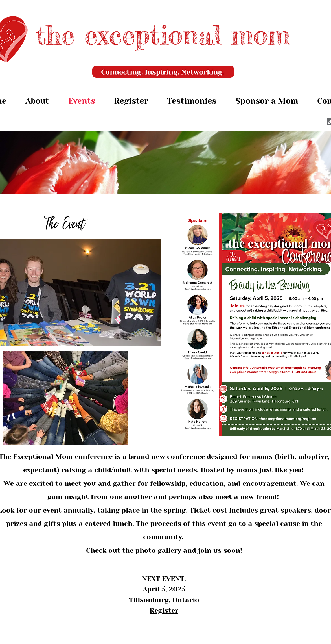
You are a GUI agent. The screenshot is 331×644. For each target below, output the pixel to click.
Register (164, 610)
